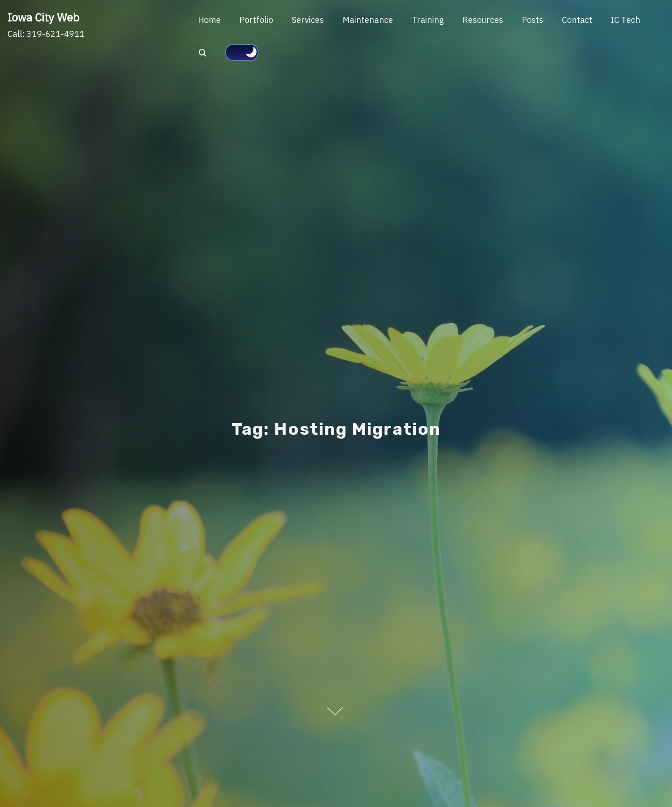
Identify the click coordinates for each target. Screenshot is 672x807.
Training (428, 20)
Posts (532, 20)
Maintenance (368, 20)
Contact (577, 20)
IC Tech (626, 20)
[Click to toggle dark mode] (242, 53)
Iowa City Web (43, 17)
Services (308, 20)
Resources (483, 20)
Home (209, 20)
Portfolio (256, 20)
